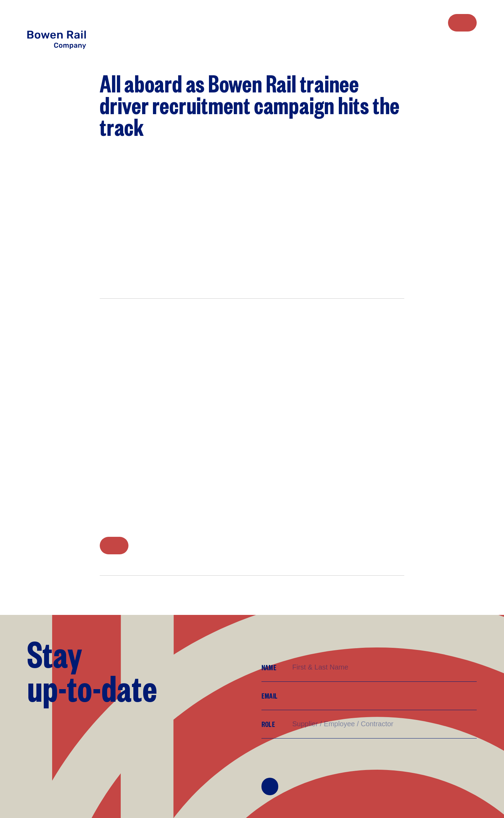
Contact (462, 23)
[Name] (384, 667)
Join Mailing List (270, 786)
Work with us (410, 22)
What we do (399, 22)
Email (269, 696)
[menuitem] (388, 23)
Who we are (388, 22)
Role (268, 724)
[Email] (384, 696)
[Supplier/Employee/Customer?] (384, 724)
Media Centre (434, 22)
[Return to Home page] (64, 29)
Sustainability (422, 22)
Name (269, 667)
